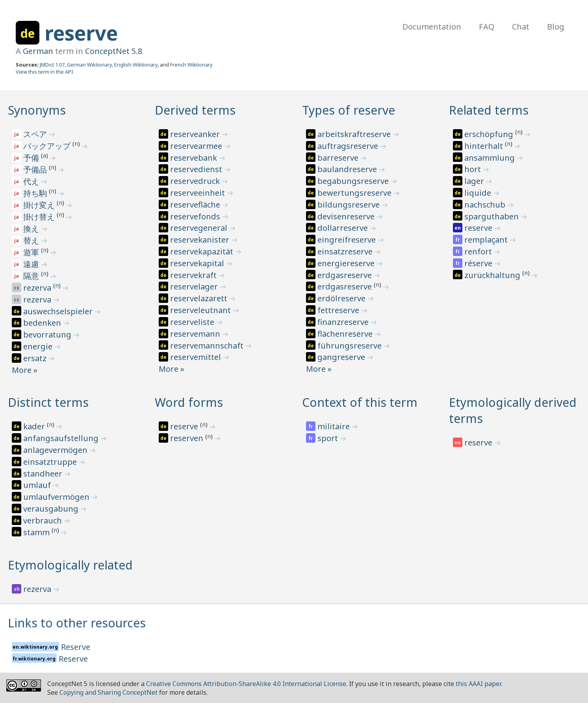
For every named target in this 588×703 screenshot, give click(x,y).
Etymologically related (70, 565)
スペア (36, 134)
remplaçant (487, 240)
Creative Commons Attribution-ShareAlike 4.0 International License (246, 684)
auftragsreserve (349, 146)
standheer (44, 474)
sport (329, 438)
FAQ (487, 27)
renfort (479, 251)
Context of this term (360, 402)
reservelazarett (200, 298)
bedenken (43, 323)
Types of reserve (349, 110)
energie (39, 346)
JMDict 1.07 (52, 65)
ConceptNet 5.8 (114, 51)
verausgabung (52, 509)
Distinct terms (48, 402)
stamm (37, 532)
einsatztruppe (51, 462)
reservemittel (197, 357)
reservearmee (197, 146)
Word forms (189, 402)
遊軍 (32, 252)
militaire (335, 426)
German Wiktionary (89, 65)
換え (32, 229)
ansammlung (491, 158)
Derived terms (195, 110)
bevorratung (48, 335)
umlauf (38, 485)
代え (32, 181)
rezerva (38, 288)
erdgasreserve (346, 275)
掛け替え (40, 217)
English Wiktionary (136, 65)
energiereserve (347, 263)
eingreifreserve (348, 240)
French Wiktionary (191, 65)
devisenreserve (347, 216)
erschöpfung (490, 134)
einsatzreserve (346, 251)
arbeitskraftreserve (355, 134)
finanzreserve (344, 322)
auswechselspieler (59, 311)
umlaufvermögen (57, 497)
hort (474, 169)
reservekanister (201, 240)
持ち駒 (36, 193)
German (38, 51)
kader (35, 426)
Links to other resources (77, 623)
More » (25, 370)
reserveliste (193, 322)
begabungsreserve (354, 181)
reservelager (195, 287)
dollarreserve (344, 228)
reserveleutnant (201, 310)
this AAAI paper (478, 684)
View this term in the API (45, 72)
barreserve (339, 158)
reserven (188, 438)
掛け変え (40, 205)
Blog (556, 27)
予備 (32, 158)
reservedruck (196, 181)
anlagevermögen (56, 450)
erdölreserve (342, 298)
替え (32, 240)
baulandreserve (348, 169)
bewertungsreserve (355, 193)
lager (475, 181)
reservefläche (196, 205)
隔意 (32, 276)
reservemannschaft (208, 346)
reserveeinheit (198, 193)
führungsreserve (351, 346)
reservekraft (194, 275)
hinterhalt (485, 146)
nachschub (486, 205)
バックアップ (48, 146)
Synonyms (37, 110)
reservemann (196, 334)
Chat (521, 27)
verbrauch (44, 520)
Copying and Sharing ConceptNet (109, 692)
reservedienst (197, 169)
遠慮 (32, 264)
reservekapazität (203, 251)
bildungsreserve (350, 205)
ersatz (36, 358)
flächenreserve (346, 334)
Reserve (76, 647)
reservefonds (196, 216)
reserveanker (196, 134)
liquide (479, 193)
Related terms (489, 110)
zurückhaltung (493, 275)
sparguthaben (492, 216)
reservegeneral (200, 228)
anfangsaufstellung (62, 438)
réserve (479, 263)
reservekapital (198, 263)
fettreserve (339, 310)
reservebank (195, 158)
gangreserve (342, 357)
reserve (81, 33)
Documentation (432, 27)
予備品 (36, 170)
